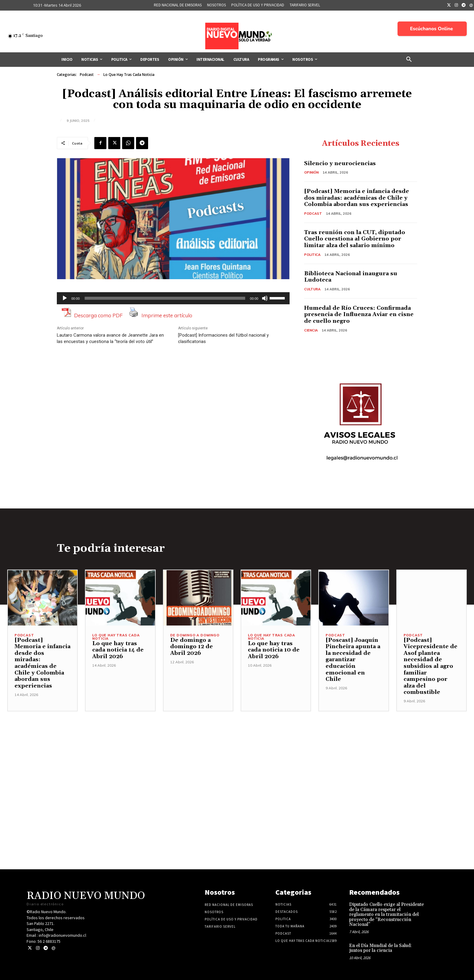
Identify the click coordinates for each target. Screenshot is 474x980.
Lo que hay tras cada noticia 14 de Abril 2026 (118, 650)
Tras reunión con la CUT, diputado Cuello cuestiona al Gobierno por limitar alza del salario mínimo (355, 239)
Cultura (312, 289)
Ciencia (311, 330)
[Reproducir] (65, 298)
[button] (409, 60)
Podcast (87, 75)
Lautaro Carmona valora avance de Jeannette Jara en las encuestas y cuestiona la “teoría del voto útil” (110, 338)
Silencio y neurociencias (340, 163)
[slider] (165, 298)
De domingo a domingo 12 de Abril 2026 (192, 647)
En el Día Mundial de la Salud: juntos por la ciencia (380, 948)
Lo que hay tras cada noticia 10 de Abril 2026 (274, 650)
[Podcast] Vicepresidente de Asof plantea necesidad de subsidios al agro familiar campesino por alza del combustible (430, 666)
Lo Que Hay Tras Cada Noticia (129, 75)
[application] (173, 298)
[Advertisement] (237, 754)
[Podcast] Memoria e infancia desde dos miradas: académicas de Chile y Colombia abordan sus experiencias (357, 198)
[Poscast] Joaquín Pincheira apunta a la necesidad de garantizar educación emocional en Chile (353, 660)
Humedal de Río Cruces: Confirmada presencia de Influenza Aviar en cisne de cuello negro (359, 315)
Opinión (311, 172)
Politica (312, 255)
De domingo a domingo (195, 635)
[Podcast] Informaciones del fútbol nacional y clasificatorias (223, 338)
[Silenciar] (265, 298)
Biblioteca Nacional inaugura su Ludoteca (351, 277)
